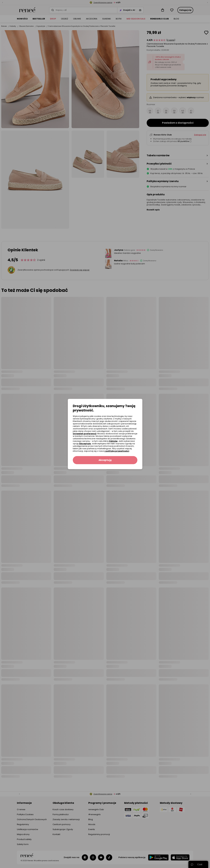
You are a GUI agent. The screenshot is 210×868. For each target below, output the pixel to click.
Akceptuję (85, 444)
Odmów (113, 441)
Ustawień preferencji (85, 434)
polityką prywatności (117, 451)
